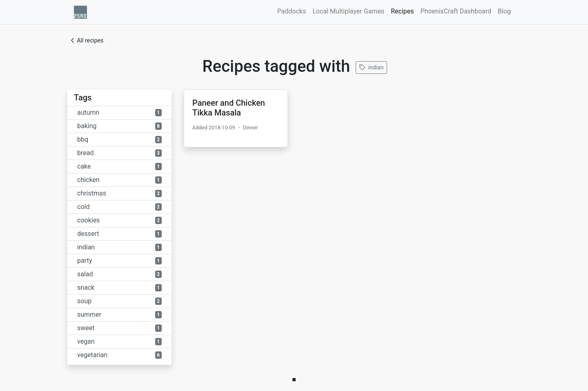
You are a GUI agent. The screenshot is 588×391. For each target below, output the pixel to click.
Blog (504, 11)
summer (119, 314)
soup (119, 301)
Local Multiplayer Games (348, 11)
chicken (119, 180)
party (119, 261)
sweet (119, 328)
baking (119, 126)
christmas (119, 193)
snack (119, 288)
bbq (119, 139)
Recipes (404, 11)
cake (119, 166)
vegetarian (119, 355)
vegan (119, 341)
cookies (119, 220)
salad (119, 274)
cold (119, 207)
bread (119, 153)
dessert (119, 234)
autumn (119, 112)
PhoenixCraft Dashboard (456, 11)
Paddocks (292, 11)
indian (371, 67)
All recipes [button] (87, 40)
